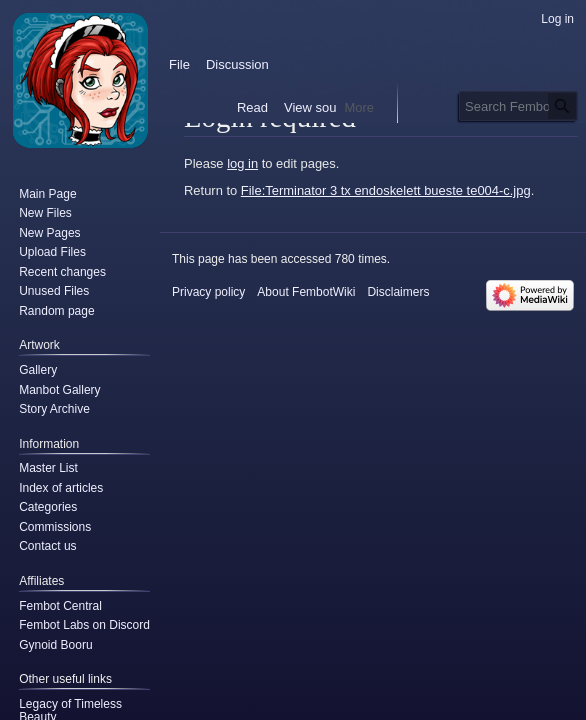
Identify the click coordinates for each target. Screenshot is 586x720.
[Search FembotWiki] (518, 106)
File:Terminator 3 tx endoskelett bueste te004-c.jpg (386, 190)
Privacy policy (208, 292)
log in (242, 163)
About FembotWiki (306, 292)
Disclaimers (398, 292)
